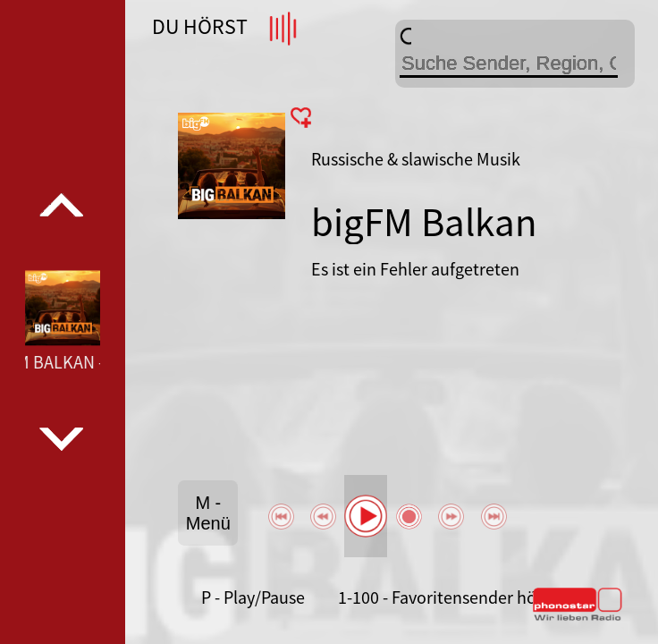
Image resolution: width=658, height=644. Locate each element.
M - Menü (208, 513)
